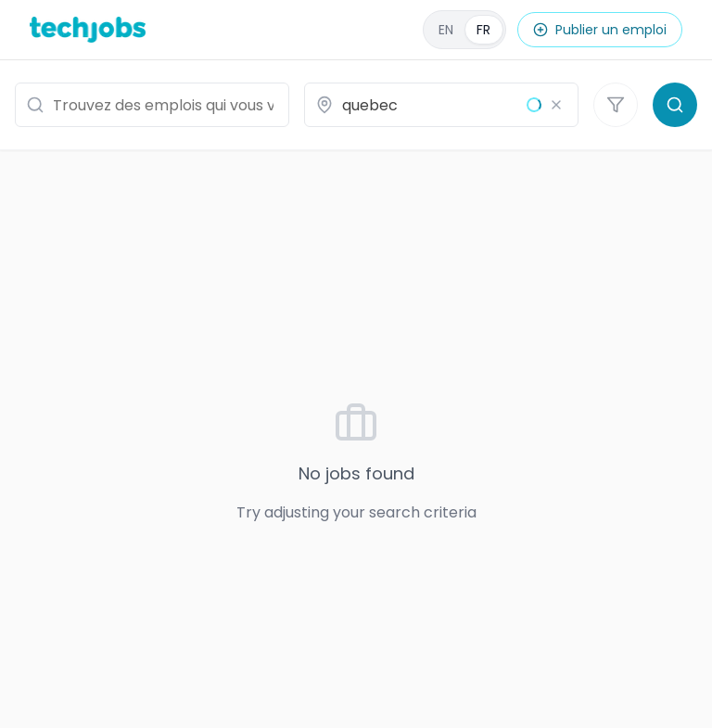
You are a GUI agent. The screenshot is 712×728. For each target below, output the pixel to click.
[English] (464, 30)
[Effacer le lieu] (556, 105)
